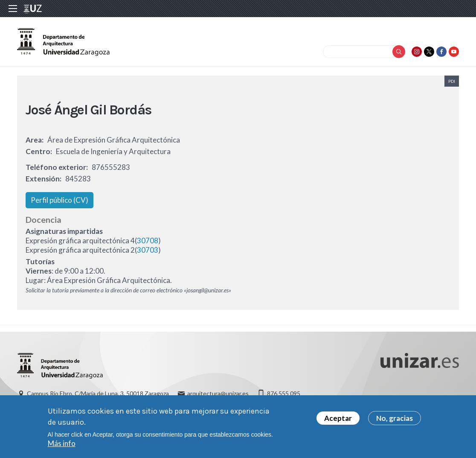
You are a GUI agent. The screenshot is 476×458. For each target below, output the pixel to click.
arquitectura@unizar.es (218, 393)
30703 (148, 250)
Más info (62, 443)
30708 (148, 241)
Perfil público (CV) (59, 200)
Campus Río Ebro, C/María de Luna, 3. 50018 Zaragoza (98, 393)
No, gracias (395, 418)
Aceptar (338, 418)
